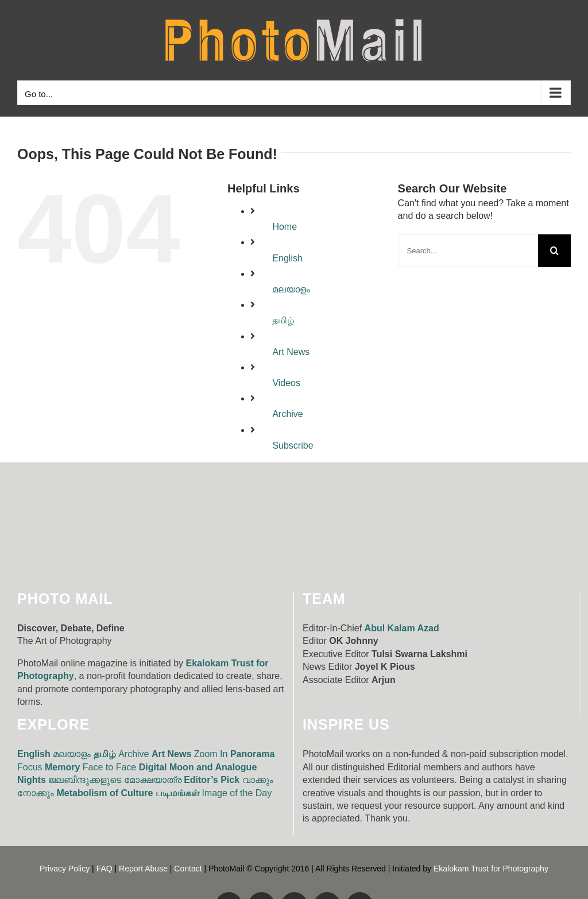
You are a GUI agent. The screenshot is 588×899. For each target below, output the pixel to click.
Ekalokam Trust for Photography (491, 869)
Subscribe (293, 445)
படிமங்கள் (177, 793)
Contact (188, 869)
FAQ (105, 869)
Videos (286, 383)
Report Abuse (143, 869)
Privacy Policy (65, 869)
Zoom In (211, 754)
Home (285, 227)
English (287, 258)
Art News (291, 352)
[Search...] (468, 251)
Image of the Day (237, 793)
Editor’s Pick (212, 780)
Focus (30, 767)
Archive (287, 414)
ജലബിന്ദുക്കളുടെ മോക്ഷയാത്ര (115, 780)
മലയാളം (291, 289)
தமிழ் (283, 320)
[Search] (554, 251)
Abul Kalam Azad (402, 628)
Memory (62, 767)
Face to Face (109, 767)
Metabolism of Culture (105, 793)
